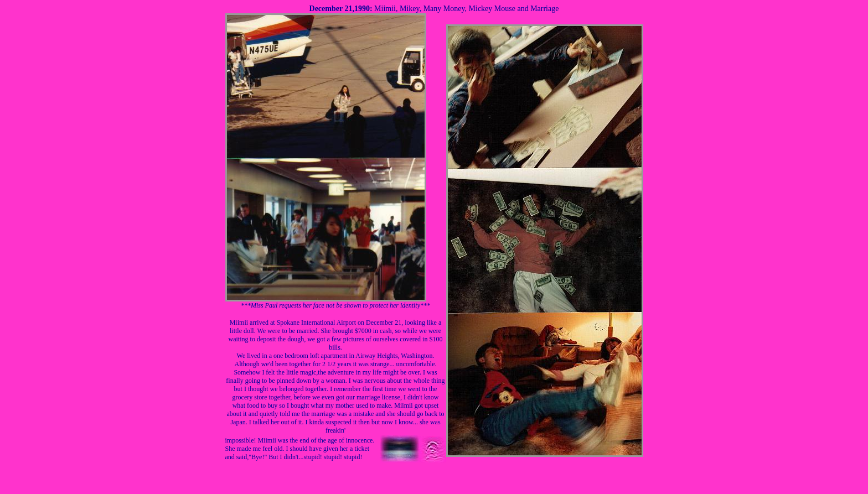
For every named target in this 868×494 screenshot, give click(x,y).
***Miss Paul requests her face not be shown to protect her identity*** (335, 305)
